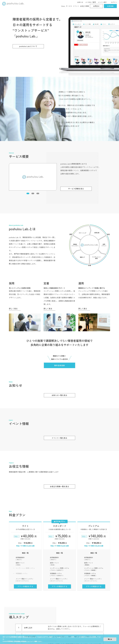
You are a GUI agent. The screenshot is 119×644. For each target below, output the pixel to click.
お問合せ (96, 6)
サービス (69, 6)
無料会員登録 (59, 280)
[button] (28, 108)
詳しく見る (13, 223)
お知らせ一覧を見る (60, 310)
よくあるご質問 (91, 2)
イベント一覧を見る (60, 353)
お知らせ (80, 2)
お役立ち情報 (84, 6)
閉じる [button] (110, 639)
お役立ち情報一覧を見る (60, 401)
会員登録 (110, 6)
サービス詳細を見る (76, 104)
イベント (76, 6)
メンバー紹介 (102, 2)
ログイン (114, 2)
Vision (63, 6)
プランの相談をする (25, 501)
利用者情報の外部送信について (22, 641)
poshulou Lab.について (28, 46)
